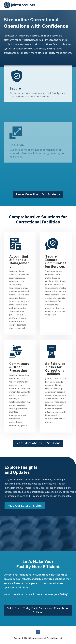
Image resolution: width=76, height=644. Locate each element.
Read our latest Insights (25, 506)
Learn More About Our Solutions (38, 443)
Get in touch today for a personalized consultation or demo (38, 610)
